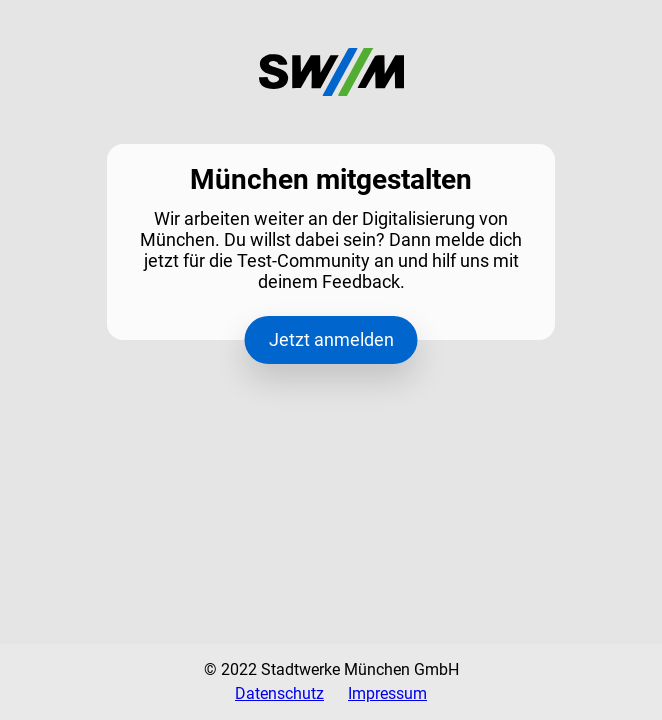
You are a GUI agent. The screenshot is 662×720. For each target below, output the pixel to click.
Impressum (387, 693)
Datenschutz (279, 693)
